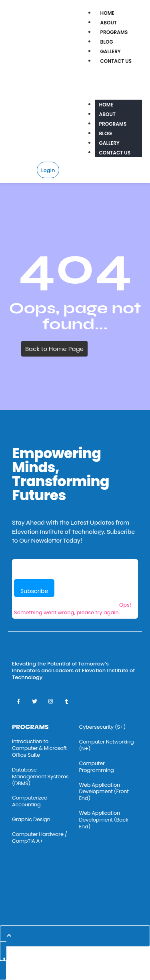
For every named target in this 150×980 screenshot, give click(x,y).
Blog (107, 42)
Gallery (111, 51)
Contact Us (116, 61)
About (109, 23)
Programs (114, 32)
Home (108, 13)
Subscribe (34, 591)
